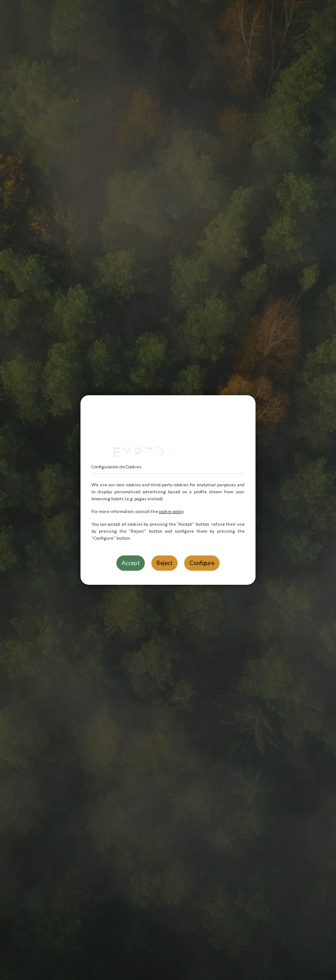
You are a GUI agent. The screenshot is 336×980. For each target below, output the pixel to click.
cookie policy (171, 511)
